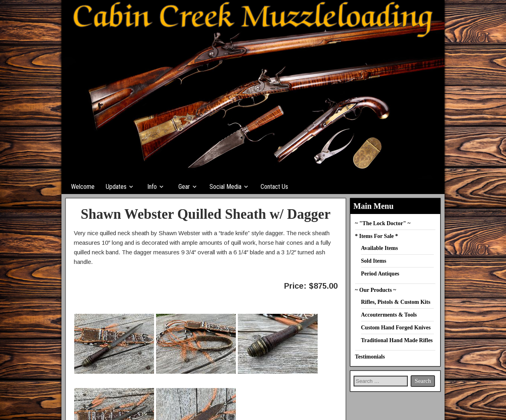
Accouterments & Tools (389, 315)
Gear (184, 187)
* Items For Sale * (377, 236)
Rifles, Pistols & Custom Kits (396, 302)
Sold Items (374, 261)
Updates (116, 187)
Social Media (225, 187)
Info (152, 187)
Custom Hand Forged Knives (396, 328)
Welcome (83, 187)
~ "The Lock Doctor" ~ (383, 223)
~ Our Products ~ (376, 290)
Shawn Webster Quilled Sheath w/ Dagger (206, 214)
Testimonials (370, 357)
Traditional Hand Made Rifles (397, 340)
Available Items (380, 248)
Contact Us (274, 187)
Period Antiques (380, 274)
